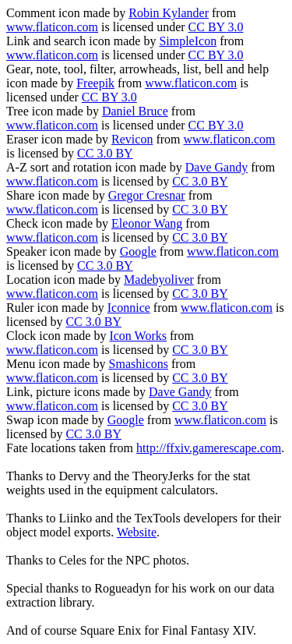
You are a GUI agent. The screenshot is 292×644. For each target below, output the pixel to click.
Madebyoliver (159, 280)
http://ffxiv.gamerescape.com (209, 448)
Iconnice (129, 308)
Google (138, 251)
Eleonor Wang (147, 223)
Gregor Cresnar (147, 195)
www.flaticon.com (52, 27)
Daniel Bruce (135, 111)
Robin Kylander (169, 13)
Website (137, 532)
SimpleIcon (188, 41)
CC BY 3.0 (216, 27)
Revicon (132, 139)
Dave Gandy (216, 167)
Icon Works (138, 336)
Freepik (95, 83)
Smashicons (139, 364)
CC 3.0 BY (105, 153)
